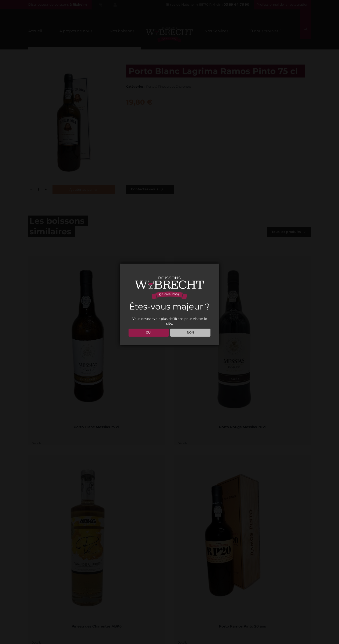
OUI (149, 332)
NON (190, 332)
